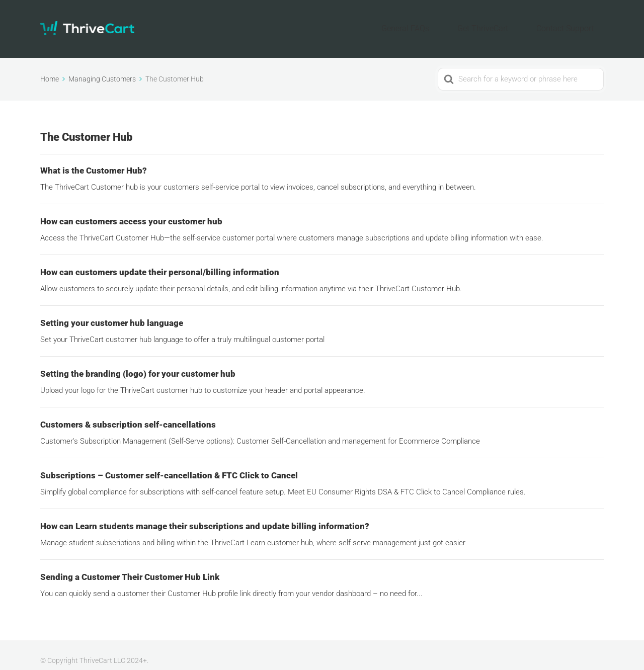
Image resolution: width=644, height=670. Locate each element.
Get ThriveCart (506, 23)
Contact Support (573, 23)
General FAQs (444, 23)
